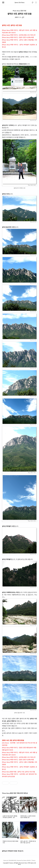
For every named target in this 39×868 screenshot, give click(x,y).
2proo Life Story (20, 2)
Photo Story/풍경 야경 (19, 11)
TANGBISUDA (12, 860)
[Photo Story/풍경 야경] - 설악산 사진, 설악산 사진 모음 (18, 772)
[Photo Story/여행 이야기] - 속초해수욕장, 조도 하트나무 (19, 35)
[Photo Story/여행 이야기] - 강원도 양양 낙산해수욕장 (18, 37)
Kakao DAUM (27, 860)
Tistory (33, 860)
